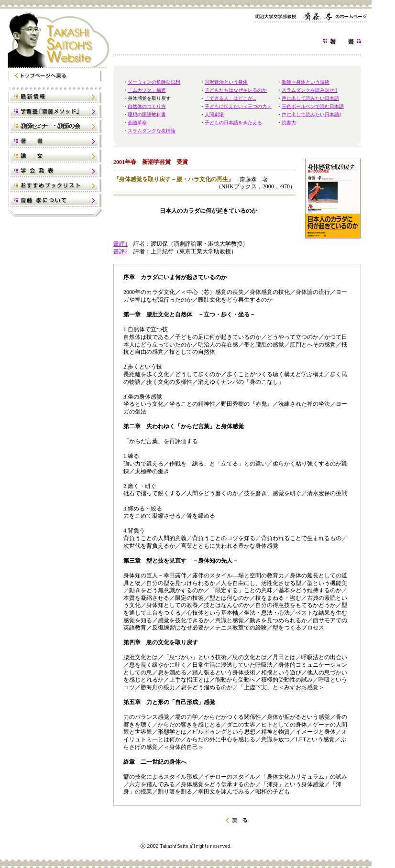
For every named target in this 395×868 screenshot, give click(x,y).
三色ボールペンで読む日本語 (313, 106)
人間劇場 (214, 114)
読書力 (289, 123)
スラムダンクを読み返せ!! (310, 90)
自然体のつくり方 (147, 106)
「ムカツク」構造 (147, 90)
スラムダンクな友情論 (152, 131)
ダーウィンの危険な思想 (154, 82)
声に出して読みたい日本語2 (312, 114)
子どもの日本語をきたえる (233, 123)
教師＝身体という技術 (306, 82)
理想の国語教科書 (147, 114)
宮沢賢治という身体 (226, 82)
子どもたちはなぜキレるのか (236, 90)
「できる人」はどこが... (230, 98)
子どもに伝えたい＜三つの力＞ (238, 106)
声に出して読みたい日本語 (310, 98)
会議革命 (137, 123)
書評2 (121, 251)
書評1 (121, 244)
